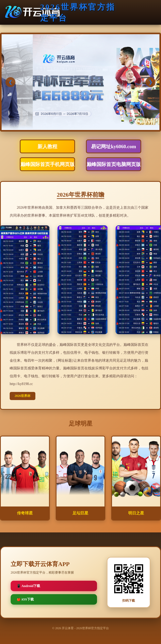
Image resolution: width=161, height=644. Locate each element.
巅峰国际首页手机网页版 (48, 164)
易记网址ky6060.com (113, 147)
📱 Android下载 (28, 586)
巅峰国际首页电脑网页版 (114, 164)
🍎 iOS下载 (25, 599)
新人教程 (47, 147)
